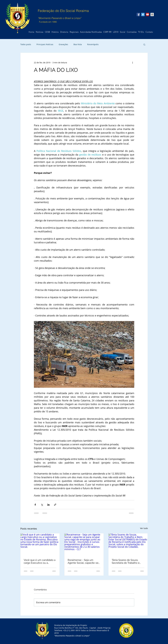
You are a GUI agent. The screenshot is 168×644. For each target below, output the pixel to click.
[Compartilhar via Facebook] (35, 505)
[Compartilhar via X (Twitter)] (42, 505)
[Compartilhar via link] (55, 505)
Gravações (63, 44)
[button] (149, 32)
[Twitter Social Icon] (143, 14)
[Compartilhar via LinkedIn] (48, 505)
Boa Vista (78, 44)
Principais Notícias (45, 44)
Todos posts (26, 44)
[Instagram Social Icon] (152, 14)
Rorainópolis (93, 44)
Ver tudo (144, 528)
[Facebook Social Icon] (138, 14)
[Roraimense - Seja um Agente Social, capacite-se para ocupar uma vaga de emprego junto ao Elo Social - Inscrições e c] (84, 544)
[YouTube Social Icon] (148, 14)
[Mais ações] (133, 62)
